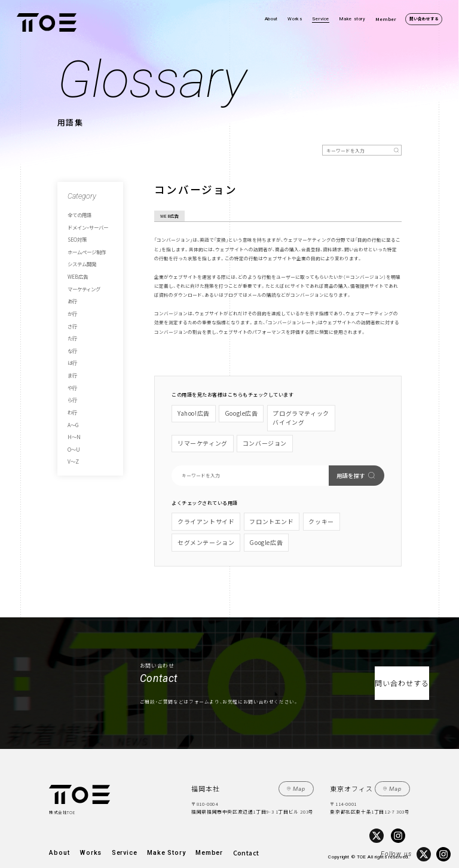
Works (295, 19)
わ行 (72, 381)
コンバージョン (195, 436)
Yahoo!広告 (191, 412)
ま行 (72, 349)
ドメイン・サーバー (85, 224)
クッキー (298, 510)
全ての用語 (78, 214)
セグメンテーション (345, 510)
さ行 (72, 307)
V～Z (72, 423)
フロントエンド (255, 510)
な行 (72, 328)
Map (302, 771)
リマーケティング (341, 412)
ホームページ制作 (84, 245)
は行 (72, 339)
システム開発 (80, 255)
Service (321, 19)
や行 (72, 360)
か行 (72, 297)
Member (386, 19)
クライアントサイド (200, 510)
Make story (353, 19)
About (271, 19)
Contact (199, 832)
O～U (72, 412)
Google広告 (232, 412)
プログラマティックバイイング (284, 415)
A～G (72, 391)
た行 (72, 318)
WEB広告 (76, 266)
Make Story (137, 832)
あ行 (72, 287)
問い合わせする (424, 19)
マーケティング (82, 276)
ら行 (72, 370)
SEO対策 (75, 234)
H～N (72, 402)
